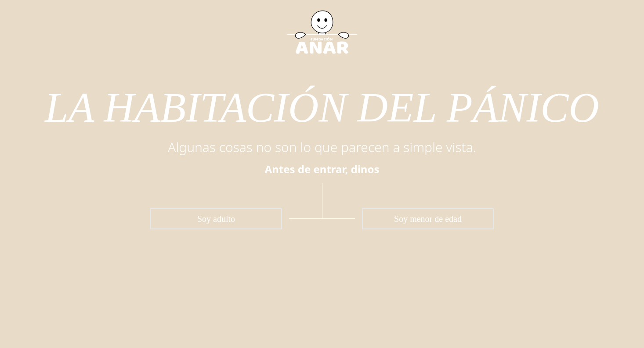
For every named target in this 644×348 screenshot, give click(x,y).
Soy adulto (216, 219)
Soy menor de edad (428, 219)
